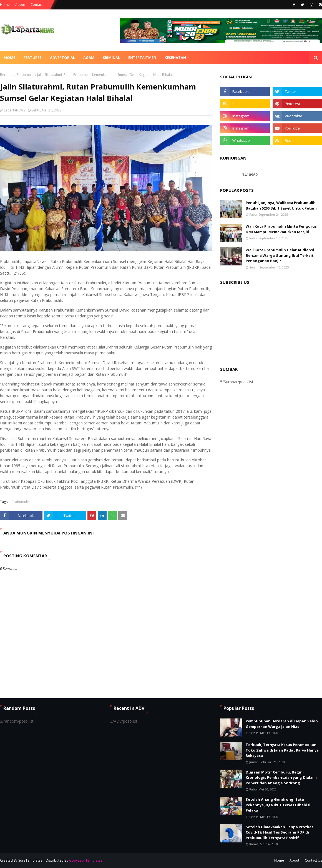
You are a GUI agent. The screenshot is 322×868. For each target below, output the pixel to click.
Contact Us (313, 860)
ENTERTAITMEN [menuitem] (142, 58)
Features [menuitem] (33, 58)
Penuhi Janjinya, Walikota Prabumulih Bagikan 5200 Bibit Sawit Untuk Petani (281, 205)
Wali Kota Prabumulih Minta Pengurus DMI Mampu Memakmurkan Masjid (281, 229)
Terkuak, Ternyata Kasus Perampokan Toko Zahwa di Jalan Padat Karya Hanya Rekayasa (282, 750)
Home (5, 5)
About (20, 5)
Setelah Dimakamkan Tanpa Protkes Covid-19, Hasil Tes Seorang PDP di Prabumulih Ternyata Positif (280, 832)
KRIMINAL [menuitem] (111, 58)
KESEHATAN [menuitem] (175, 58)
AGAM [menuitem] (89, 58)
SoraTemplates (30, 860)
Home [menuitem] (10, 58)
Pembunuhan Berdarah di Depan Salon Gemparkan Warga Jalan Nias (282, 724)
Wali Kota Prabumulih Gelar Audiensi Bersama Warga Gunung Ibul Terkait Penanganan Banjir (280, 255)
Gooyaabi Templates (86, 860)
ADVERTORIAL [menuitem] (62, 58)
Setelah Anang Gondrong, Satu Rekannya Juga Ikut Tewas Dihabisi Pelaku (278, 805)
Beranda (7, 75)
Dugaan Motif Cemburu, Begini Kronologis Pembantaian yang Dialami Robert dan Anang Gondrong (281, 778)
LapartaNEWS (14, 110)
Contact (37, 5)
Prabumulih (25, 75)
